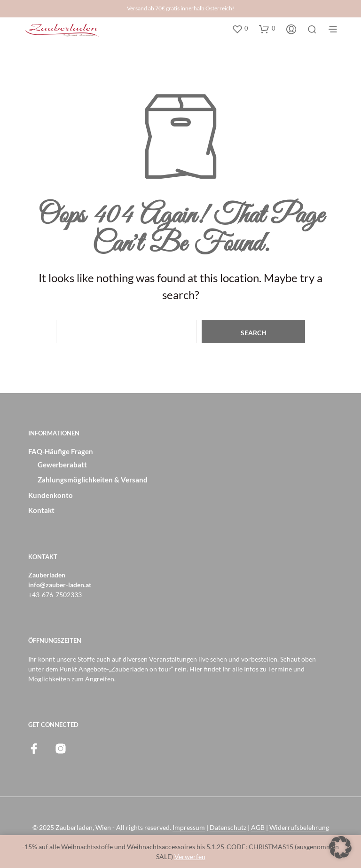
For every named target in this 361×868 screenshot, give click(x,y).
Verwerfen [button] (190, 856)
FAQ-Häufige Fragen (61, 451)
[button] (240, 29)
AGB (258, 828)
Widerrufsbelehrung (299, 828)
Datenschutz (228, 828)
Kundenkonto (51, 495)
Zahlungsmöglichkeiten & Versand (93, 480)
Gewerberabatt (62, 465)
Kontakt (41, 510)
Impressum (189, 828)
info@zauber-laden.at (60, 585)
